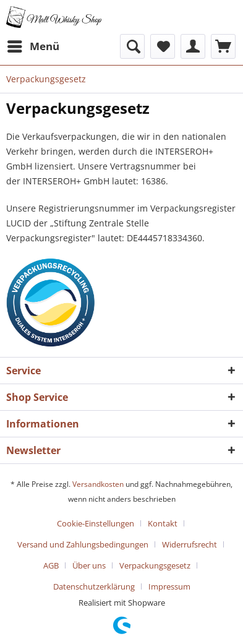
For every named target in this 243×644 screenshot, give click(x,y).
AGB (51, 565)
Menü (33, 45)
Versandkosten (98, 484)
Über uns (89, 565)
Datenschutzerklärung (94, 586)
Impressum (169, 586)
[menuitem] (33, 46)
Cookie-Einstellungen (96, 523)
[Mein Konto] (193, 46)
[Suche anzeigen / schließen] (132, 46)
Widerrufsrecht (190, 544)
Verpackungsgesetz (155, 565)
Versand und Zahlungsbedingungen (83, 544)
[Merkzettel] (163, 46)
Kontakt (163, 523)
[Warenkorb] (223, 46)
